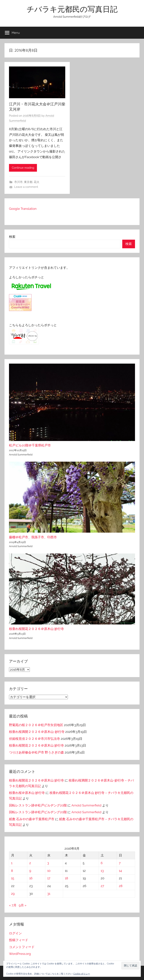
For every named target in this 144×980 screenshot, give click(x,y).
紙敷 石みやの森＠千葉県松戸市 (32, 819)
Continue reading (23, 168)
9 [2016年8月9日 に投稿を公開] (30, 871)
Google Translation (23, 209)
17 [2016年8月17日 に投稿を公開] (49, 878)
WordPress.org (20, 954)
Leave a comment (26, 187)
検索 (12, 237)
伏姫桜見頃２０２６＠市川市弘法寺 (34, 739)
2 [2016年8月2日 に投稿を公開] (30, 863)
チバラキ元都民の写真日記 (72, 9)
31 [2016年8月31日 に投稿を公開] (49, 894)
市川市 (18, 182)
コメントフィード (22, 947)
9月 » (23, 905)
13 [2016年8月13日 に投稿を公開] (102, 871)
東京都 (28, 182)
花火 (37, 182)
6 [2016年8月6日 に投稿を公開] (102, 863)
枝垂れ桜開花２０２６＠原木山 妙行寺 (36, 629)
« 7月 (13, 905)
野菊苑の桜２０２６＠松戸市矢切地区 (36, 725)
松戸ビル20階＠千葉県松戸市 (30, 445)
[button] (130, 966)
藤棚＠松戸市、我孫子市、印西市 (33, 537)
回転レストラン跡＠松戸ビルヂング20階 (38, 805)
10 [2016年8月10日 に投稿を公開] (49, 871)
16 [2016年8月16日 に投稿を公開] (31, 878)
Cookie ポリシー (82, 974)
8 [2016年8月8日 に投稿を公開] (12, 871)
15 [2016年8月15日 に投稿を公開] (13, 878)
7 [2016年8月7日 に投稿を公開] (120, 863)
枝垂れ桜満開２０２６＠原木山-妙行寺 (37, 732)
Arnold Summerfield (86, 805)
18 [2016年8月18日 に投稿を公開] (66, 878)
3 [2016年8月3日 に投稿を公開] (48, 863)
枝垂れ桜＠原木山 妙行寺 (27, 793)
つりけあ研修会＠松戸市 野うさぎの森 (36, 752)
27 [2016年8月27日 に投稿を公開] (102, 886)
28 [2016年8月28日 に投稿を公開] (121, 886)
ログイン (15, 933)
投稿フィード (19, 940)
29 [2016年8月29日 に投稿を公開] (13, 894)
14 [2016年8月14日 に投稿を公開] (120, 871)
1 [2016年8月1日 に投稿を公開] (12, 863)
